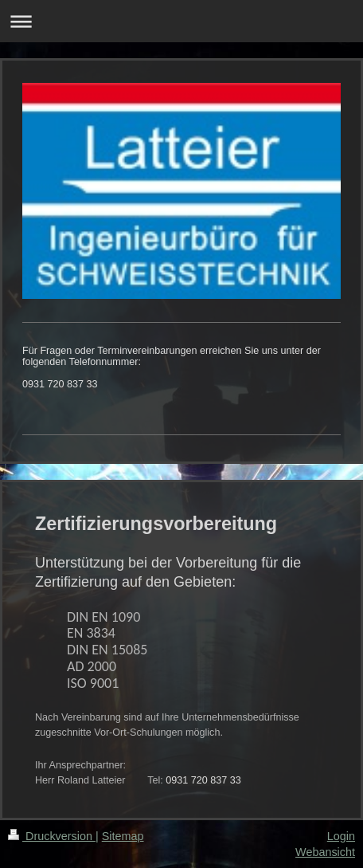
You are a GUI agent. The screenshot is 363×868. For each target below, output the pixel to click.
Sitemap (123, 836)
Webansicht (325, 852)
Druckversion (52, 836)
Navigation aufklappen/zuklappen (181, 21)
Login (341, 836)
